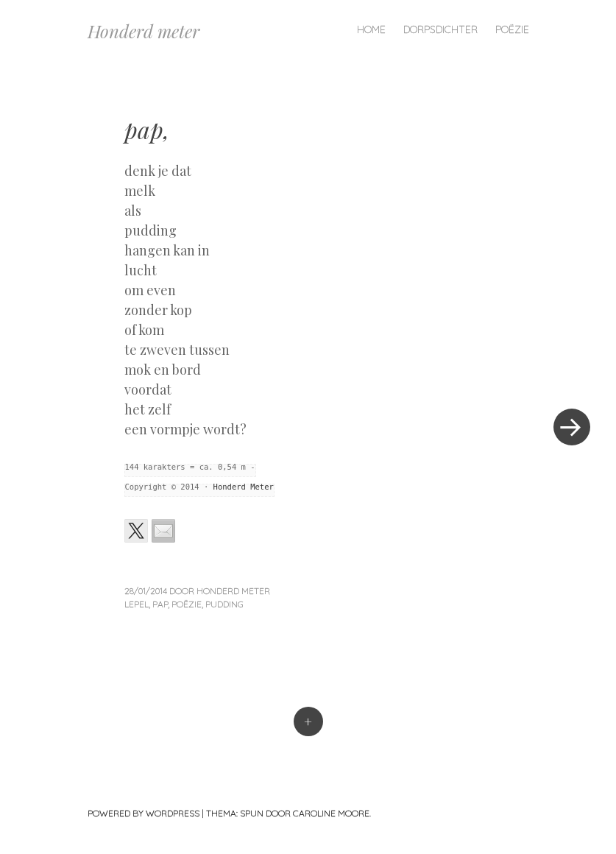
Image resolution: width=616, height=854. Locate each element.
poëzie (187, 604)
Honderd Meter (244, 487)
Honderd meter (144, 31)
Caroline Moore (331, 813)
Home (371, 29)
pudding (224, 604)
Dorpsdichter (440, 29)
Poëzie (512, 29)
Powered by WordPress (144, 813)
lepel (137, 604)
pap (160, 604)
